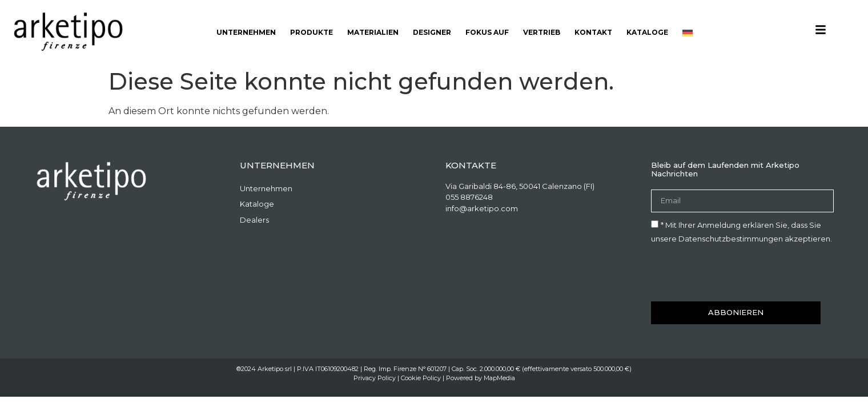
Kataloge (647, 32)
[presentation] (738, 273)
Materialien (373, 32)
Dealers (254, 220)
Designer (432, 32)
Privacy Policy (375, 378)
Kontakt (593, 32)
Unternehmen (246, 32)
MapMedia (499, 378)
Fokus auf (487, 32)
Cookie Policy (421, 378)
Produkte (312, 32)
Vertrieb (542, 32)
